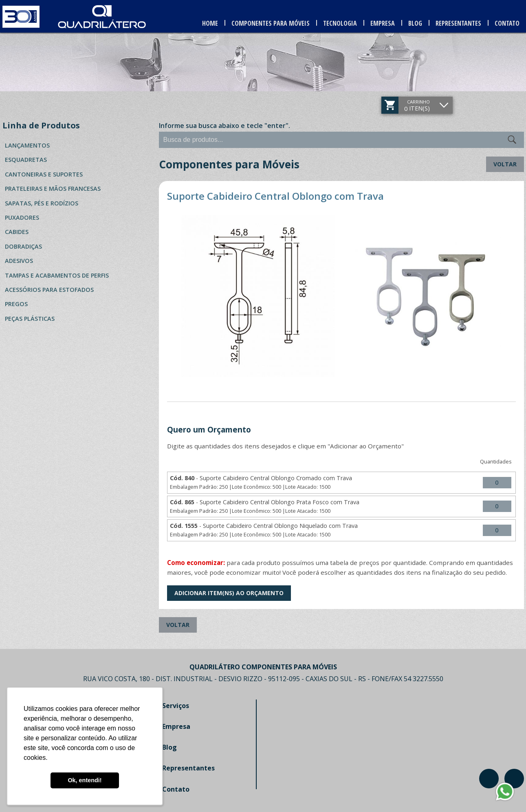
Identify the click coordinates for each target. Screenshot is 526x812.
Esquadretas (26, 160)
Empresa (383, 23)
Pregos (16, 304)
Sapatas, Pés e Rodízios (42, 203)
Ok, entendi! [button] (85, 780)
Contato (507, 23)
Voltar (505, 164)
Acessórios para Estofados (49, 290)
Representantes (458, 23)
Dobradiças (23, 246)
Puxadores (22, 217)
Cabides (17, 232)
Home (210, 23)
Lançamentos (27, 145)
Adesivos (19, 261)
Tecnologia (340, 23)
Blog (415, 23)
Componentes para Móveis (271, 23)
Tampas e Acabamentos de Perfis (57, 275)
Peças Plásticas (30, 319)
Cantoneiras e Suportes (44, 174)
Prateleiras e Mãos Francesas (53, 189)
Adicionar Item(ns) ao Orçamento (229, 593)
